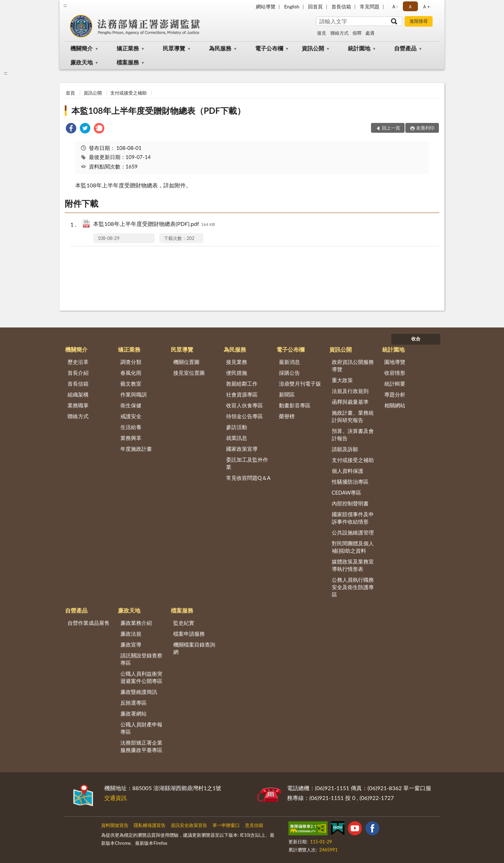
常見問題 (370, 6)
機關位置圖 (186, 362)
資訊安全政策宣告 (189, 825)
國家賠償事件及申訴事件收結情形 (353, 518)
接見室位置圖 (189, 373)
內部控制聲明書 (350, 503)
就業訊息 (237, 438)
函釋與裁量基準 (350, 402)
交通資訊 (115, 798)
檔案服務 (128, 62)
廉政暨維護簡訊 (139, 692)
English (292, 6)
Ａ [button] (410, 6)
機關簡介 (82, 48)
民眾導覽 (174, 48)
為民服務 (220, 48)
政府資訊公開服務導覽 (353, 365)
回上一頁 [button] (391, 128)
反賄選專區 (134, 703)
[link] (71, 129)
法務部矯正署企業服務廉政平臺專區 (141, 746)
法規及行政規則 (350, 391)
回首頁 (315, 6)
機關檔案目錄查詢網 (194, 648)
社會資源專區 (242, 394)
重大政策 (342, 380)
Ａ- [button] (395, 6)
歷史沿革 (78, 362)
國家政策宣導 (242, 449)
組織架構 (78, 394)
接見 (322, 33)
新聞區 (287, 394)
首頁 (70, 93)
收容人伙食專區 (244, 405)
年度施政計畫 (136, 449)
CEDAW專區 (347, 492)
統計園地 (359, 48)
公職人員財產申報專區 (141, 728)
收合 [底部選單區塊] (416, 339)
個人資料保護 (348, 471)
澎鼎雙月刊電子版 (300, 384)
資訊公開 (313, 48)
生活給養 (131, 427)
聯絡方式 (339, 33)
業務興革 (131, 438)
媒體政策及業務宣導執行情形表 (353, 565)
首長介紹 (78, 373)
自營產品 (405, 48)
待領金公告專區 (244, 416)
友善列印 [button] (425, 128)
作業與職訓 (134, 394)
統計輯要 (395, 384)
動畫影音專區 (295, 405)
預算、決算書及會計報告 (353, 434)
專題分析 (395, 394)
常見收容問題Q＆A (248, 478)
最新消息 (289, 362)
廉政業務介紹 (136, 623)
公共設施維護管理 (353, 532)
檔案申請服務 (189, 634)
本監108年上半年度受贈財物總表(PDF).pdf (154, 224)
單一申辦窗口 (226, 825)
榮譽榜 (287, 416)
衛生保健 (131, 405)
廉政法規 (131, 634)
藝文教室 (131, 384)
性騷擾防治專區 (350, 482)
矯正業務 (128, 48)
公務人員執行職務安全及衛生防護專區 (353, 587)
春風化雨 (131, 373)
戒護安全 (131, 416)
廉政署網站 (134, 713)
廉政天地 (82, 62)
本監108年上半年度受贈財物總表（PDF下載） (158, 111)
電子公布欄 (269, 48)
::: (65, 5)
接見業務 (237, 362)
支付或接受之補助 (128, 93)
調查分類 (131, 362)
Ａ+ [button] (426, 6)
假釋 (357, 33)
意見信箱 (254, 825)
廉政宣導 (131, 644)
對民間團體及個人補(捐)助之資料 (353, 547)
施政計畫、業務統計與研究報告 (353, 416)
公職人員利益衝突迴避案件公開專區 (141, 677)
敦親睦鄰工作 (242, 384)
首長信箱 (341, 6)
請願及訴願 (345, 449)
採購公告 (289, 373)
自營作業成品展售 (89, 623)
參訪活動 (237, 427)
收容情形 (395, 373)
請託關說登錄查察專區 (141, 659)
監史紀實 (184, 623)
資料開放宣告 (115, 825)
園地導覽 (395, 362)
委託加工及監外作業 (247, 463)
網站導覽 (266, 6)
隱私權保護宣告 (150, 825)
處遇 (370, 33)
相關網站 (395, 405)
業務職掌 (78, 405)
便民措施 (237, 373)
